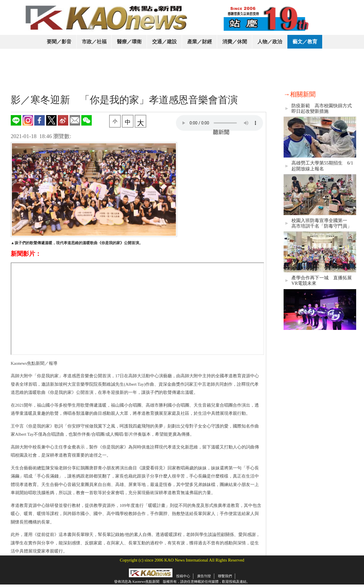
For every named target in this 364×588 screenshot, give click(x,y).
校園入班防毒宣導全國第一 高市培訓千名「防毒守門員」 (322, 223)
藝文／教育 (305, 42)
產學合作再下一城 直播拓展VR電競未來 (322, 280)
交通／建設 (164, 42)
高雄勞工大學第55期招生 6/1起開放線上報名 (322, 166)
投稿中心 (183, 576)
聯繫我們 (225, 576)
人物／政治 (270, 42)
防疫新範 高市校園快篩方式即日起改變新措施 (322, 108)
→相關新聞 (300, 94)
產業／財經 (200, 42)
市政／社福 (94, 42)
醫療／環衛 (129, 42)
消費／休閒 (235, 42)
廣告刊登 (204, 576)
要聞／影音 (59, 42)
